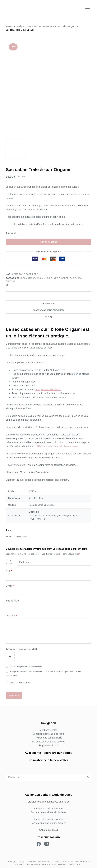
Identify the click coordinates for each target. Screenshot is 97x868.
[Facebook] (39, 844)
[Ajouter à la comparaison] (7, 285)
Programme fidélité (48, 745)
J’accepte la (26, 666)
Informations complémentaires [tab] (48, 310)
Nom (9, 571)
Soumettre (14, 695)
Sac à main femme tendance (53, 278)
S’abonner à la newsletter (20, 683)
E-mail (10, 586)
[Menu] (87, 9)
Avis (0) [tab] (48, 317)
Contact (43, 830)
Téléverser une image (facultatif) (22, 649)
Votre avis (11, 616)
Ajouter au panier (48, 242)
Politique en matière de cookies (48, 742)
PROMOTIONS (28, 278)
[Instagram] (47, 844)
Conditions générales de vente (48, 734)
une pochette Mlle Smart (48, 389)
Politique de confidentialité (48, 738)
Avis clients (33, 753)
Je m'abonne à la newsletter (49, 760)
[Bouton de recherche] (88, 777)
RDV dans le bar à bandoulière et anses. (58, 446)
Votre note (9, 562)
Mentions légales (48, 730)
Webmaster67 (61, 861)
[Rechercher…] (45, 777)
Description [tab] (48, 304)
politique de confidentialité (31, 666)
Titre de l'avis (12, 601)
